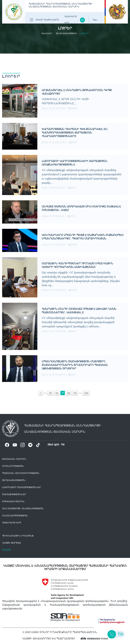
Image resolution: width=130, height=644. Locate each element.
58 (69, 393)
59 (75, 393)
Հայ (96, 20)
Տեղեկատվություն (66, 33)
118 (63, 445)
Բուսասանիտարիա (13, 501)
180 (86, 393)
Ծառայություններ (14, 494)
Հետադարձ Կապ (70, 20)
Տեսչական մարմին (14, 459)
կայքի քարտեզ (11, 543)
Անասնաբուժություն (15, 516)
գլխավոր (47, 33)
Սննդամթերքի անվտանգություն (23, 508)
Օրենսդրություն (13, 466)
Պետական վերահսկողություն (21, 473)
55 (50, 393)
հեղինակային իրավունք (18, 536)
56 (57, 393)
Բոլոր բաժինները (44, 20)
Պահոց (6, 550)
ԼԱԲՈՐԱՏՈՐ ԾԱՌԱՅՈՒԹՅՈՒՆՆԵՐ (22, 487)
